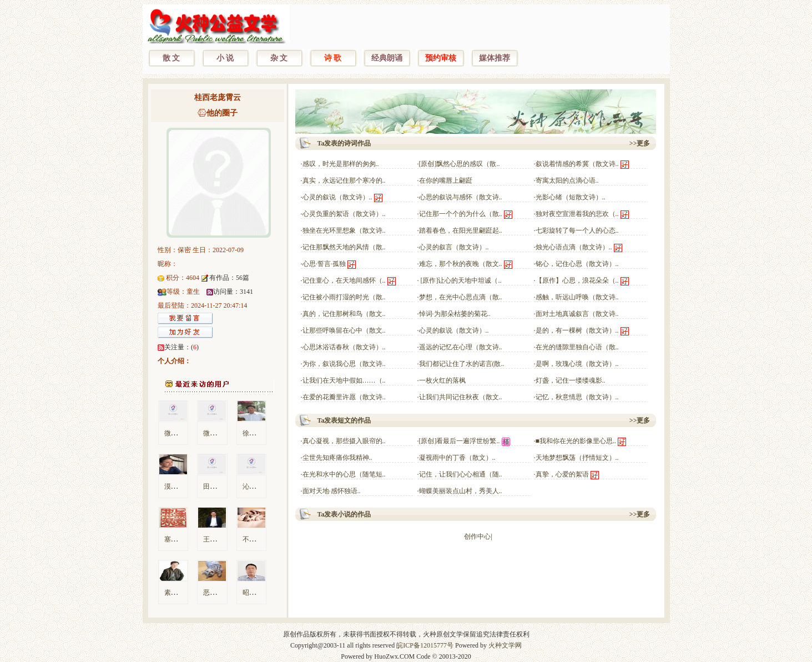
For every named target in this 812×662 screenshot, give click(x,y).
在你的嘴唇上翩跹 (446, 180)
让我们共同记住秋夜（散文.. (461, 397)
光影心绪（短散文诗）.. (571, 197)
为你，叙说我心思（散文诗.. (344, 364)
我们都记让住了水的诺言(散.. (462, 364)
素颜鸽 (174, 593)
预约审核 (441, 58)
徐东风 (253, 433)
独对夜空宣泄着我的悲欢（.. (577, 214)
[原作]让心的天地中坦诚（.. (460, 280)
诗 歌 (333, 58)
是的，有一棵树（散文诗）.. (577, 330)
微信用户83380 (186, 433)
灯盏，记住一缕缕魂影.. (571, 380)
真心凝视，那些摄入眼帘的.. (344, 441)
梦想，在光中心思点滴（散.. (461, 297)
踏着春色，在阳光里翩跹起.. (461, 230)
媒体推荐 (495, 58)
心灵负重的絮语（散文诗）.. (344, 214)
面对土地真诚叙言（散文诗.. (577, 314)
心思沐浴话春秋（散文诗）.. (344, 347)
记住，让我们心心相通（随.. (461, 474)
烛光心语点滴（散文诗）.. (574, 247)
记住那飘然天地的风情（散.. (344, 247)
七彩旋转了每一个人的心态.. (577, 230)
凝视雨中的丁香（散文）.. (457, 458)
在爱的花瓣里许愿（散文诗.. (344, 397)
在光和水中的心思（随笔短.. (344, 474)
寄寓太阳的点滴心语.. (567, 180)
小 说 (225, 58)
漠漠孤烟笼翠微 (188, 487)
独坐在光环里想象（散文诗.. (344, 230)
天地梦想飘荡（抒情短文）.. (577, 458)
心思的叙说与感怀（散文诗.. (461, 197)
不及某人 (256, 539)
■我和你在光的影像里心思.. (576, 441)
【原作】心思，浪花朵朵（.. (577, 280)
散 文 (172, 58)
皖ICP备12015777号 (425, 645)
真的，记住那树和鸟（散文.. (344, 314)
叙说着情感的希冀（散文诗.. (577, 164)
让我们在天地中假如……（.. (344, 380)
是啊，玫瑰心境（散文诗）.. (577, 364)
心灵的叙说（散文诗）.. (337, 197)
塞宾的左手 (181, 539)
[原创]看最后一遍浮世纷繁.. (460, 441)
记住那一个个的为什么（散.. (461, 214)
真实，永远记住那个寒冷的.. (344, 180)
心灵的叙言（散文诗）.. (454, 247)
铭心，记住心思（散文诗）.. (577, 264)
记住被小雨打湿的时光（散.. (344, 297)
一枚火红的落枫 (442, 380)
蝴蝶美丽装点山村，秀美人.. (461, 491)
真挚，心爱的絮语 (562, 474)
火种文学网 (505, 645)
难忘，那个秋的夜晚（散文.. (461, 264)
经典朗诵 (387, 58)
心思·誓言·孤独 (324, 264)
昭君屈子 (256, 593)
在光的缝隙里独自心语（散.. (577, 347)
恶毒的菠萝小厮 (226, 593)
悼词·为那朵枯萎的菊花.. (455, 314)
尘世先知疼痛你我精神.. (337, 458)
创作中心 (477, 536)
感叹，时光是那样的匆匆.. (341, 164)
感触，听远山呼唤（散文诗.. (577, 297)
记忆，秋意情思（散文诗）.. (577, 397)
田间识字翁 (220, 487)
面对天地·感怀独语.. (332, 491)
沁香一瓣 (256, 487)
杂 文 (279, 58)
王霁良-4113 (221, 539)
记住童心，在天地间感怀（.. (344, 280)
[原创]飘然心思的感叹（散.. (460, 164)
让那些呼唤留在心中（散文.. (344, 330)
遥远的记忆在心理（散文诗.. (461, 347)
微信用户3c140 (225, 433)
